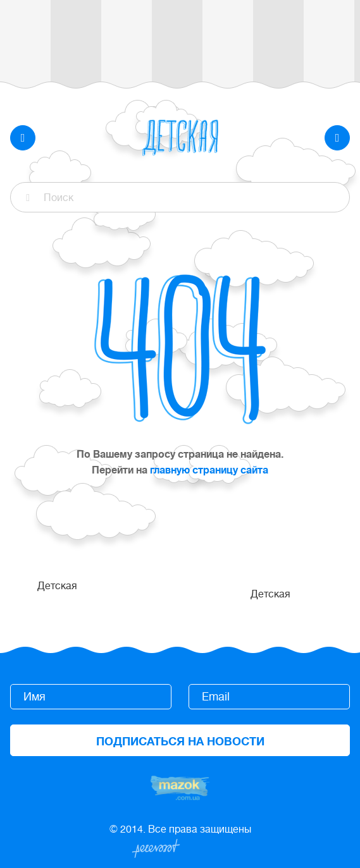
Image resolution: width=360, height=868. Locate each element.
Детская (57, 586)
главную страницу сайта (209, 470)
